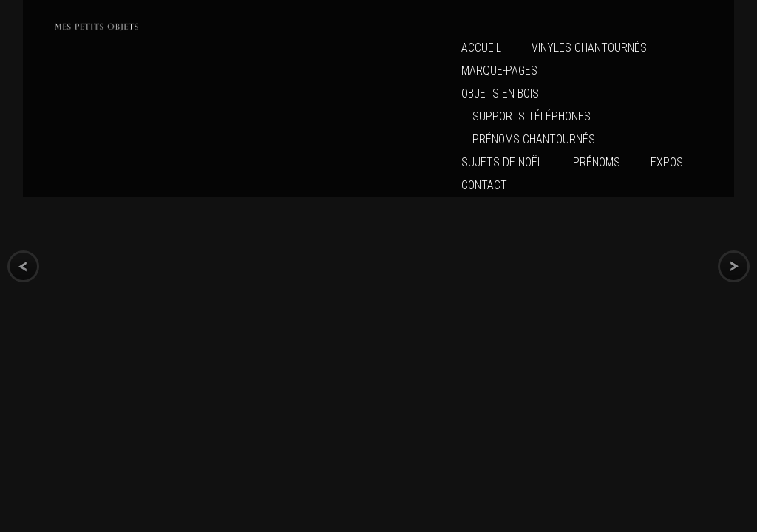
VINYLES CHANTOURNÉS (589, 48)
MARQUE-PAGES (499, 71)
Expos (667, 162)
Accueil (481, 48)
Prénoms (597, 162)
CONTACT (484, 185)
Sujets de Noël (502, 162)
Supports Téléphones (532, 116)
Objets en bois (500, 93)
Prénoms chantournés (534, 139)
